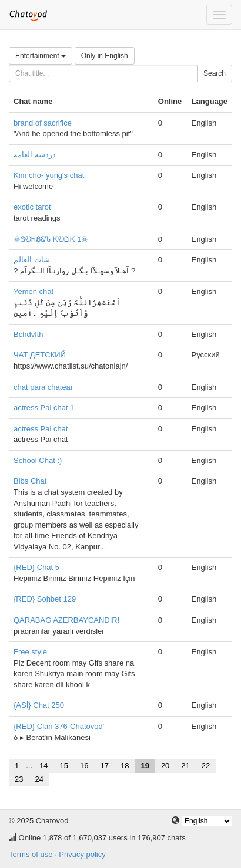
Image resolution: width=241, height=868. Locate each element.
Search (215, 73)
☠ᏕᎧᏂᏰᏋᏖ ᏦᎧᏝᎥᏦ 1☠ (51, 239)
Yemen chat (34, 291)
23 (19, 779)
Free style (30, 652)
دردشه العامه (35, 155)
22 (206, 766)
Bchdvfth (29, 334)
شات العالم (32, 260)
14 (43, 766)
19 (145, 766)
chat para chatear (43, 387)
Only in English (105, 56)
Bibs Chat (30, 481)
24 (39, 779)
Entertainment (41, 56)
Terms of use (31, 854)
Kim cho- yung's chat (49, 175)
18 (125, 766)
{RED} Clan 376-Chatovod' (59, 726)
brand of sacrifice (43, 123)
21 (185, 766)
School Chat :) (38, 460)
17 (104, 766)
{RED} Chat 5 (36, 567)
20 (165, 766)
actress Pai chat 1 (44, 408)
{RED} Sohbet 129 (45, 599)
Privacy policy (82, 854)
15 (64, 766)
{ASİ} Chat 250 (39, 705)
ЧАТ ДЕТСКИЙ (40, 355)
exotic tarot (32, 207)
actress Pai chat (41, 429)
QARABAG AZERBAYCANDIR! (66, 620)
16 (84, 766)
